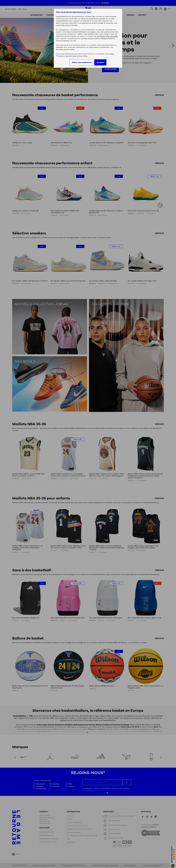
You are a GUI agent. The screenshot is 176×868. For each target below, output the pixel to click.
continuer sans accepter (107, 36)
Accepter (100, 62)
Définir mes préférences (82, 62)
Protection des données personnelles (72, 56)
